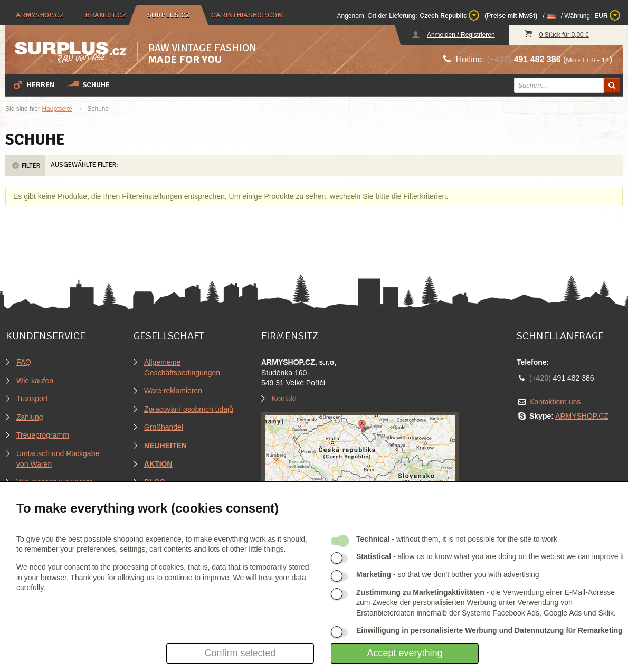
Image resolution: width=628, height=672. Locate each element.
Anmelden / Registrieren (461, 35)
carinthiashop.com (247, 15)
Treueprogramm (43, 435)
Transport (32, 399)
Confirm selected (240, 653)
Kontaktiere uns (555, 402)
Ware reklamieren (173, 391)
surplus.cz (169, 15)
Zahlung (30, 417)
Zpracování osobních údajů (189, 409)
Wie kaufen (35, 381)
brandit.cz (106, 15)
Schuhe (88, 84)
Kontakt (284, 399)
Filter (25, 166)
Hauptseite (57, 109)
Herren (33, 84)
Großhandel (164, 427)
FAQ (24, 362)
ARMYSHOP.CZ (582, 416)
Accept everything (405, 653)
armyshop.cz (40, 15)
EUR (607, 15)
